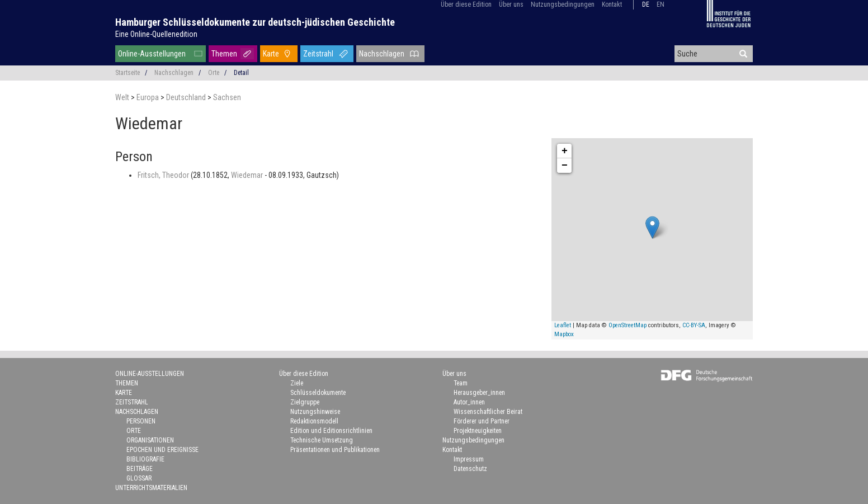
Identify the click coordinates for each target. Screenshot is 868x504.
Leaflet (563, 325)
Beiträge (140, 469)
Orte (214, 73)
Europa (148, 97)
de (646, 4)
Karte (271, 54)
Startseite (128, 73)
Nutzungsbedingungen (563, 4)
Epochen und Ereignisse (162, 450)
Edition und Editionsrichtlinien (331, 431)
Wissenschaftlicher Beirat (488, 412)
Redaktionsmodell (314, 421)
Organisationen (150, 440)
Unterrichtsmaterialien (151, 488)
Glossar (139, 478)
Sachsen (227, 97)
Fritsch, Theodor (164, 175)
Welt (123, 97)
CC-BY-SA (694, 325)
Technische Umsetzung (322, 440)
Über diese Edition (466, 4)
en (661, 4)
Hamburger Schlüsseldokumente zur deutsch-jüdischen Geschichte (255, 22)
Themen (224, 54)
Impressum (469, 459)
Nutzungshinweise (315, 412)
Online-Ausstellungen (152, 54)
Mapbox (564, 334)
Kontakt (612, 4)
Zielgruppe (305, 402)
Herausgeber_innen (479, 393)
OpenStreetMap (628, 325)
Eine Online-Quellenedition (156, 34)
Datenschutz (470, 469)
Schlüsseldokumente (318, 393)
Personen (141, 421)
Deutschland (187, 97)
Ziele (297, 383)
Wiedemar (248, 175)
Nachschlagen (382, 54)
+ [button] (565, 151)
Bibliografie (145, 459)
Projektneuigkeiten (478, 431)
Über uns (511, 4)
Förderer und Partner (482, 421)
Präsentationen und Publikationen (335, 450)
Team (461, 383)
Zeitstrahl (318, 54)
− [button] (565, 166)
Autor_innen (469, 402)
